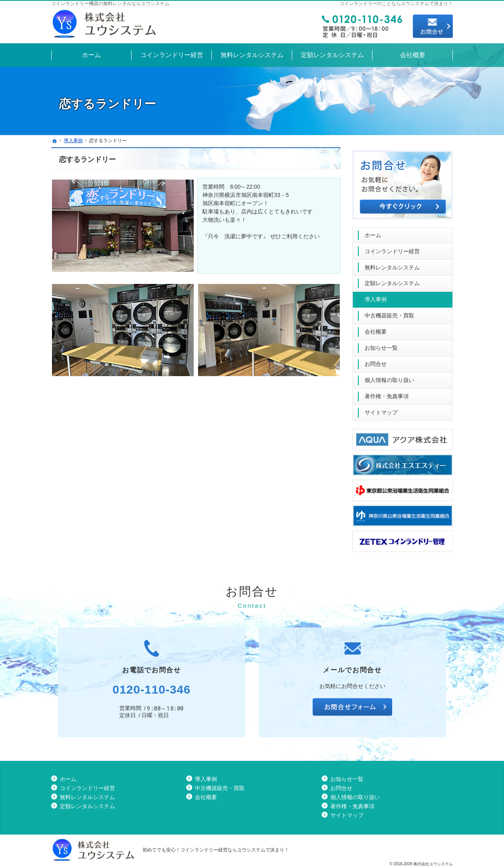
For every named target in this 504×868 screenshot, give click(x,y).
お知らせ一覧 (381, 345)
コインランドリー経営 (392, 248)
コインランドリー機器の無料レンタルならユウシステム (110, 4)
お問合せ (376, 361)
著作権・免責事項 (387, 393)
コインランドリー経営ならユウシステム (223, 850)
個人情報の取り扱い (389, 377)
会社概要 (376, 328)
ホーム (373, 232)
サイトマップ (381, 409)
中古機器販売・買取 (389, 312)
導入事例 (376, 296)
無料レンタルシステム (392, 264)
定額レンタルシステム (392, 280)
